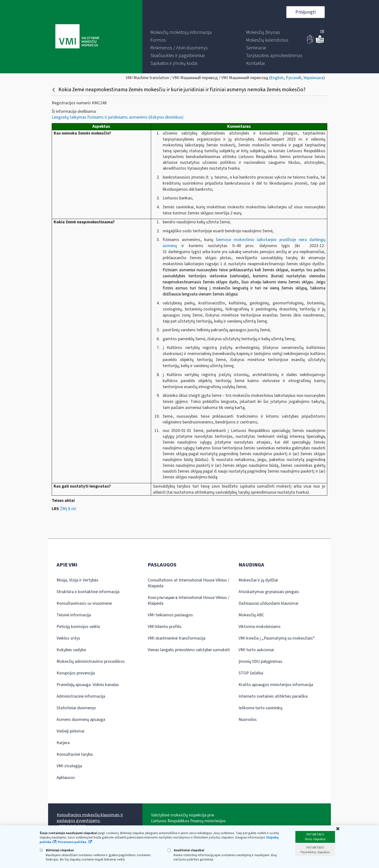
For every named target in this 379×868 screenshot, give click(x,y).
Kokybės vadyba (71, 650)
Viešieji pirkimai (70, 731)
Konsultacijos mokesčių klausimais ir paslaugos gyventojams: (90, 818)
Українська (313, 78)
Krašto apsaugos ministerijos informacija (276, 685)
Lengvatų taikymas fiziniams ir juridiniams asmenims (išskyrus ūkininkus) (118, 117)
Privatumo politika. (73, 842)
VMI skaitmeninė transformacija (177, 638)
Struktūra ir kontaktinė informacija (88, 592)
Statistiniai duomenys (76, 708)
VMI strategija (69, 766)
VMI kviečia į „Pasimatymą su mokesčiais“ (277, 638)
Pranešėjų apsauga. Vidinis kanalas (88, 685)
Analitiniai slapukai (186, 850)
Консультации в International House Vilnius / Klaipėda (189, 600)
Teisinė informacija (74, 615)
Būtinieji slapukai (57, 850)
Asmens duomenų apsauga (81, 720)
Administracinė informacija (81, 696)
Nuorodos (248, 720)
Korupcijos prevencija (76, 673)
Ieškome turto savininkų (260, 708)
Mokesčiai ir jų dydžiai (258, 580)
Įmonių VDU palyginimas (260, 661)
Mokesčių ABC (251, 615)
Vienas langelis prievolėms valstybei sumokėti (189, 650)
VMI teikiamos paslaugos (170, 615)
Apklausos (66, 778)
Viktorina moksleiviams (260, 627)
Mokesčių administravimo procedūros (91, 661)
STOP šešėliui (251, 673)
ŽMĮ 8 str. (68, 509)
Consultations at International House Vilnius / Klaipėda (189, 583)
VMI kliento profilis (165, 627)
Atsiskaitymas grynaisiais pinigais (269, 592)
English (277, 78)
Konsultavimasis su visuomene (84, 603)
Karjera (63, 743)
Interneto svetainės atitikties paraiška (273, 696)
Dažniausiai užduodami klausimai (268, 603)
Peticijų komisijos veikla (78, 627)
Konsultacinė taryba (75, 754)
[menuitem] (181, 32)
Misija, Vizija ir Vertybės (77, 580)
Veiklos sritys (68, 638)
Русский (293, 78)
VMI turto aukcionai (256, 650)
